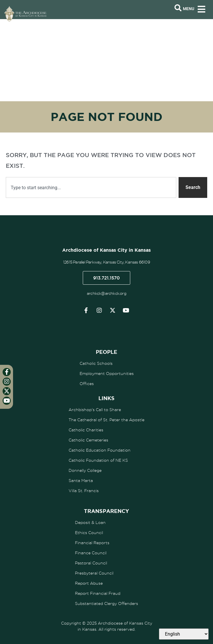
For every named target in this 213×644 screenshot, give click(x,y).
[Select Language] (184, 634)
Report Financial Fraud (98, 593)
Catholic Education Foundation (100, 450)
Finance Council (91, 553)
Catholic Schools (96, 363)
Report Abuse (89, 583)
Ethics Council (89, 533)
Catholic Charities (86, 430)
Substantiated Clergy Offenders (106, 603)
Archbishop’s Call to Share (95, 410)
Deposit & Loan (90, 522)
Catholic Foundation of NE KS (98, 460)
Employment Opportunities (107, 373)
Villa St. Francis (84, 491)
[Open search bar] (178, 8)
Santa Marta (81, 481)
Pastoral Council (91, 563)
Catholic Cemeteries (88, 440)
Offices (87, 384)
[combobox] (91, 187)
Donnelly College (85, 470)
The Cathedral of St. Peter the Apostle (106, 420)
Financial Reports (92, 543)
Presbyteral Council (94, 573)
